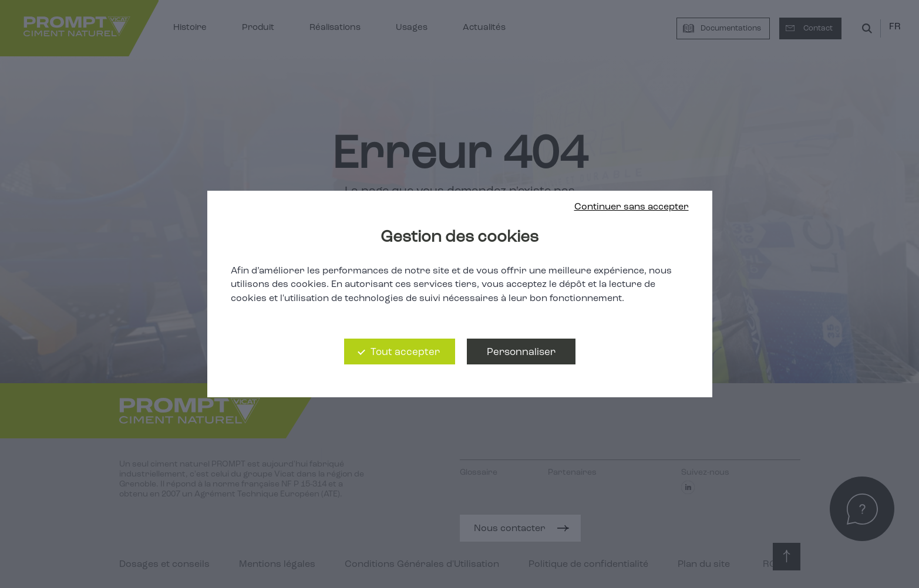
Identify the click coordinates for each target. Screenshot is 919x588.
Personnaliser (521, 352)
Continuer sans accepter (632, 207)
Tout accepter (405, 352)
